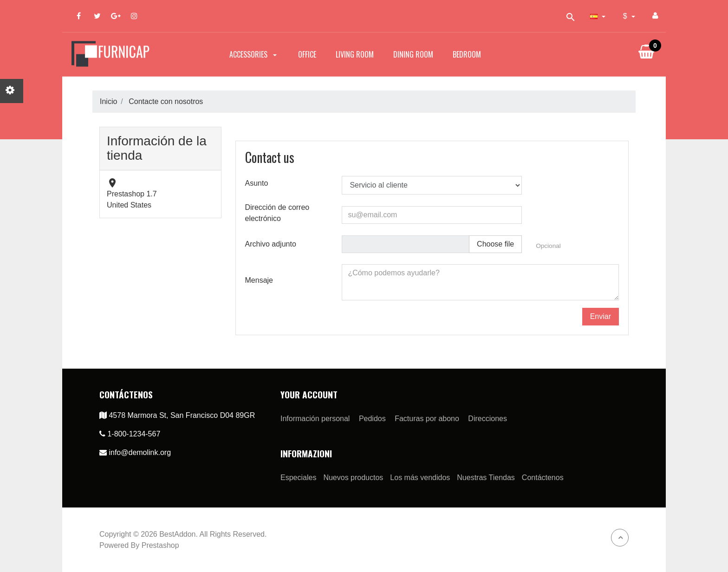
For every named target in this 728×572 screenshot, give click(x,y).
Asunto (257, 183)
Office (307, 54)
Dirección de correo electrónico (277, 213)
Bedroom (467, 54)
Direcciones (487, 419)
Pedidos (372, 419)
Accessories (254, 54)
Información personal (315, 419)
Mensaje (259, 280)
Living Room (355, 54)
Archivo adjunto (271, 244)
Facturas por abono (427, 419)
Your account (309, 394)
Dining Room (413, 54)
